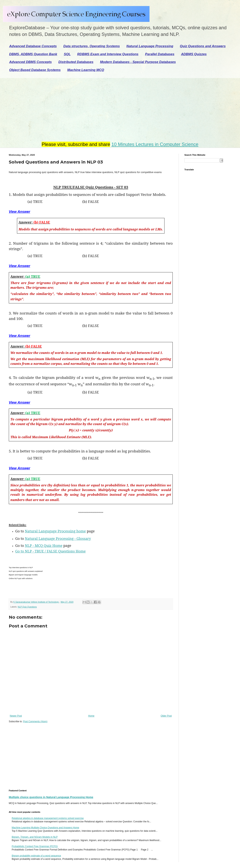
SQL (67, 54)
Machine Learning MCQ (86, 70)
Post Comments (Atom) (35, 721)
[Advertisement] (86, 107)
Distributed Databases (76, 62)
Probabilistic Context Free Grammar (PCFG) (35, 846)
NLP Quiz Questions (27, 607)
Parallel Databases (160, 54)
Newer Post (16, 716)
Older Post (166, 716)
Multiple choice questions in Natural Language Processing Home (51, 797)
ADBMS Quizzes (194, 54)
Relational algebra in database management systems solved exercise (48, 818)
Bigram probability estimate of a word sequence (36, 856)
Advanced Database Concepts (33, 46)
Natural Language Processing (150, 46)
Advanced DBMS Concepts (30, 62)
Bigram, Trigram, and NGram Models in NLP (35, 837)
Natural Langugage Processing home (55, 531)
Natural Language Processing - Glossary (58, 538)
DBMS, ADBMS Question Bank (33, 54)
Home (91, 716)
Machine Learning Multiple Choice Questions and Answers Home (45, 828)
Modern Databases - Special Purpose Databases (138, 62)
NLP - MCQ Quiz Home (44, 545)
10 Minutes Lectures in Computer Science (155, 144)
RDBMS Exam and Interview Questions (108, 54)
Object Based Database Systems (35, 70)
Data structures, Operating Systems (92, 46)
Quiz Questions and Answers (203, 46)
